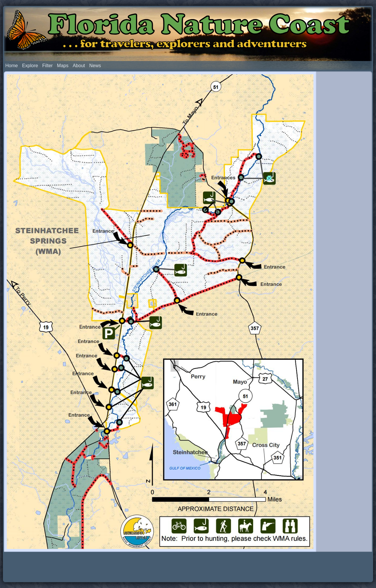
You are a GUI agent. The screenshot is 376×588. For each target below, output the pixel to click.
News (95, 66)
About (79, 66)
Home (12, 66)
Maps (63, 66)
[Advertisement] (344, 164)
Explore (30, 66)
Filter (48, 66)
